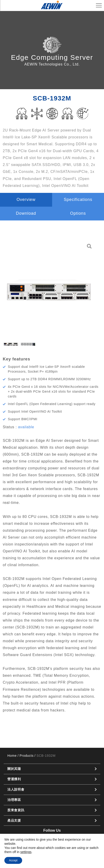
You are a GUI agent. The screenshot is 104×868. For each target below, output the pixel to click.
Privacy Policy (40, 854)
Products (27, 756)
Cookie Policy (65, 854)
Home (12, 756)
